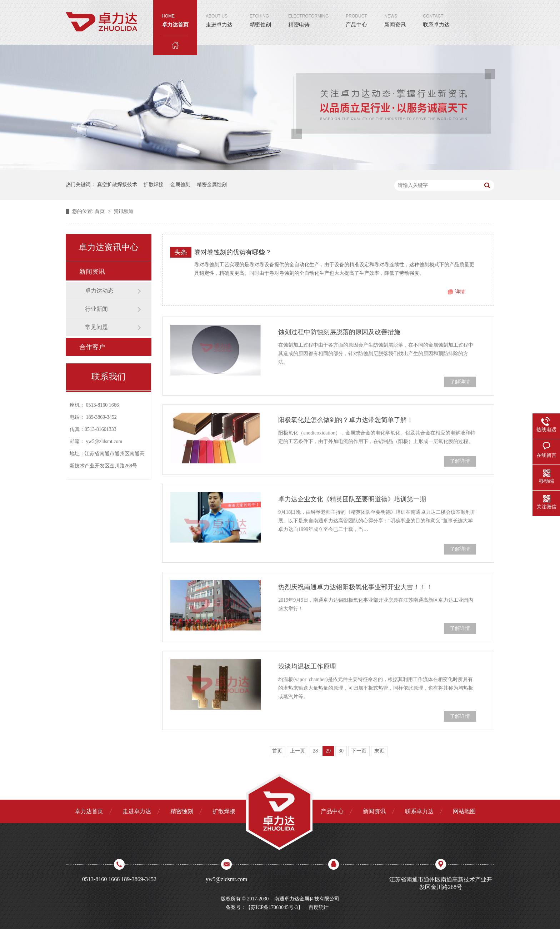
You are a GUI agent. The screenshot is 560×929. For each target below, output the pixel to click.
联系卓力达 (436, 14)
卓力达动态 (99, 291)
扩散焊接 (154, 185)
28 (315, 751)
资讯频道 (124, 211)
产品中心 (356, 14)
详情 (460, 292)
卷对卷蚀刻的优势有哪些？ (233, 252)
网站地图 (464, 811)
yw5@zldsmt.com (104, 441)
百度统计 (319, 907)
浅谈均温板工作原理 (307, 666)
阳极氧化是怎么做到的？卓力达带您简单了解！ (346, 420)
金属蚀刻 (180, 185)
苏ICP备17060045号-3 (274, 907)
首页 (100, 211)
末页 (379, 751)
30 (341, 751)
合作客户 (92, 347)
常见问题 (96, 327)
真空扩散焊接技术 (117, 185)
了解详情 (460, 382)
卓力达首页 (175, 24)
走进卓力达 (219, 14)
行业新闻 (96, 309)
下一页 (359, 751)
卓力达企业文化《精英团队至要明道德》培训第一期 (352, 499)
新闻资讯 (395, 14)
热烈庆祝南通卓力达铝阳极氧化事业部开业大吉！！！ (355, 587)
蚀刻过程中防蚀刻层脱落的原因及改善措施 (339, 332)
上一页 (297, 751)
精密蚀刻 (260, 14)
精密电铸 (308, 14)
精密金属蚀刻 (212, 185)
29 (328, 751)
